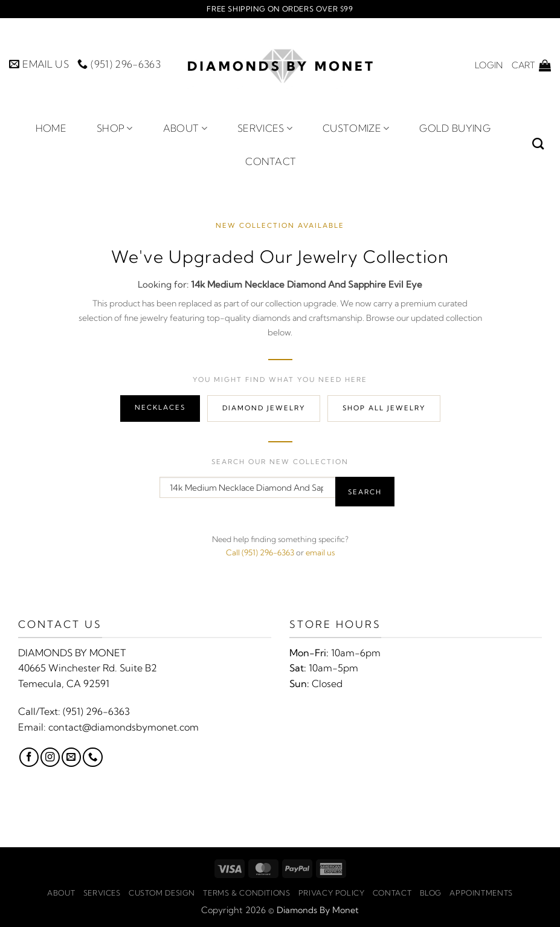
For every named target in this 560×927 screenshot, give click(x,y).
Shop (115, 128)
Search (365, 492)
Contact (271, 161)
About (185, 128)
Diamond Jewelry (264, 408)
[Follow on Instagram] (50, 757)
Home (51, 128)
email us (320, 552)
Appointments (481, 893)
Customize (356, 128)
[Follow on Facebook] (29, 757)
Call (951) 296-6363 (260, 552)
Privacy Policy (332, 893)
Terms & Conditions (246, 893)
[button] (489, 65)
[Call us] (92, 757)
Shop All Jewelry (384, 408)
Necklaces (160, 407)
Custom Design (162, 893)
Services (265, 128)
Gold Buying (455, 128)
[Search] (538, 144)
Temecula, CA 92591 (64, 683)
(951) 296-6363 (96, 711)
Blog (431, 893)
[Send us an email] (71, 757)
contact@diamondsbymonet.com (124, 727)
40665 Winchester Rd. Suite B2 (88, 668)
